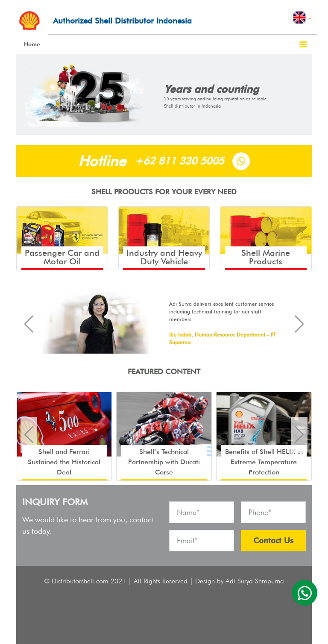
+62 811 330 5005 (179, 161)
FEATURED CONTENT (164, 371)
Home (32, 44)
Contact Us (273, 540)
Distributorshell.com (80, 581)
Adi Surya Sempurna (255, 581)
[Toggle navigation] (303, 44)
